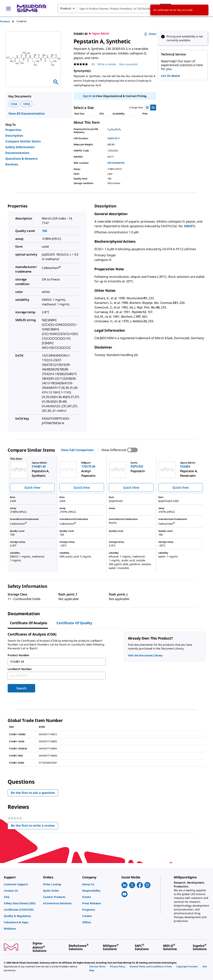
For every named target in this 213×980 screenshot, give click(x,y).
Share (150, 34)
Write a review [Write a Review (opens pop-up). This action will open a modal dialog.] (107, 64)
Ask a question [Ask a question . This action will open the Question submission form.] (128, 64)
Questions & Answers (22, 159)
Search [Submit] (21, 688)
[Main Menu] (8, 8)
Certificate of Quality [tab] (74, 623)
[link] (22, 884)
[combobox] (114, 8)
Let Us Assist (170, 76)
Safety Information (20, 147)
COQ (27, 104)
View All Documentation (27, 113)
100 (109, 179)
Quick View (32, 488)
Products (5, 21)
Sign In (87, 96)
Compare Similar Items (23, 141)
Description (14, 136)
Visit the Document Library (145, 655)
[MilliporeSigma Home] (32, 8)
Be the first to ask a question (33, 793)
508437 (189, 226)
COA (14, 104)
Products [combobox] (66, 8)
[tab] (8, 21)
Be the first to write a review (35, 826)
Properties (13, 130)
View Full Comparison (77, 450)
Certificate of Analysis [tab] (29, 623)
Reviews (12, 164)
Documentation (17, 153)
